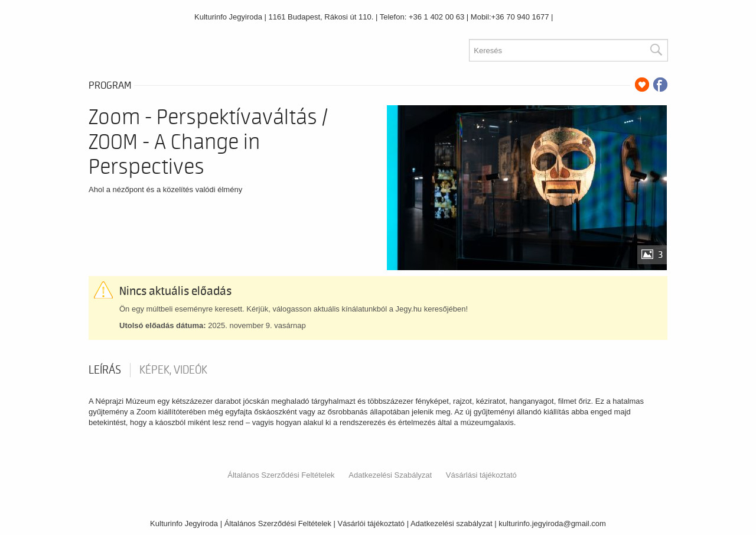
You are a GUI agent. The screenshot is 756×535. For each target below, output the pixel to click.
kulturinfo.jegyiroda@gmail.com (552, 523)
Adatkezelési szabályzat (452, 523)
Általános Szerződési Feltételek (281, 475)
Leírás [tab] (105, 370)
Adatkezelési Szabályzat (390, 475)
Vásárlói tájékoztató (371, 523)
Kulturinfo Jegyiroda (228, 17)
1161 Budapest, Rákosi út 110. (321, 17)
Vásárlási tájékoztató (481, 475)
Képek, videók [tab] (173, 370)
